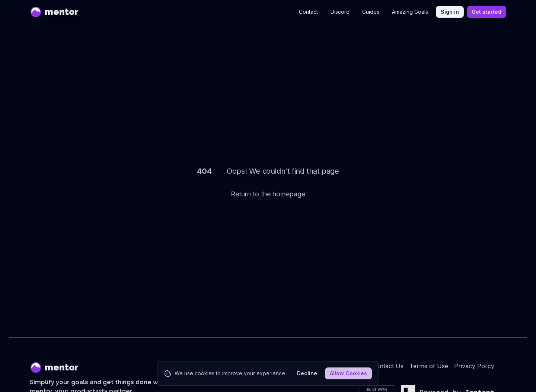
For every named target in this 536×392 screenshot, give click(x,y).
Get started (486, 12)
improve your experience (254, 373)
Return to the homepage (268, 194)
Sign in (450, 12)
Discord (340, 12)
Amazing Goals (410, 12)
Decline (307, 373)
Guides (371, 12)
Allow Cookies (348, 373)
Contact (308, 12)
